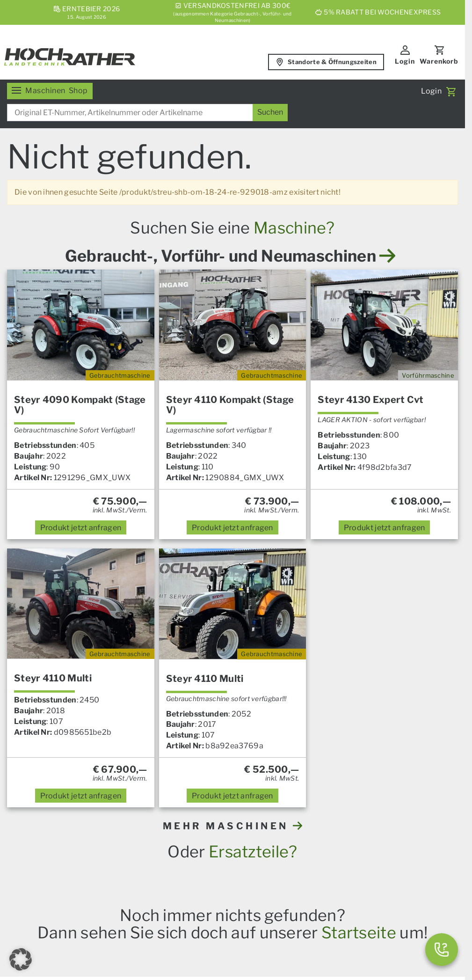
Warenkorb (439, 61)
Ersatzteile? (253, 852)
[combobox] (147, 113)
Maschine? (294, 228)
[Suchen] (270, 113)
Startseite (359, 932)
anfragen (81, 528)
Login (405, 61)
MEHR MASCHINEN (233, 826)
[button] (21, 959)
